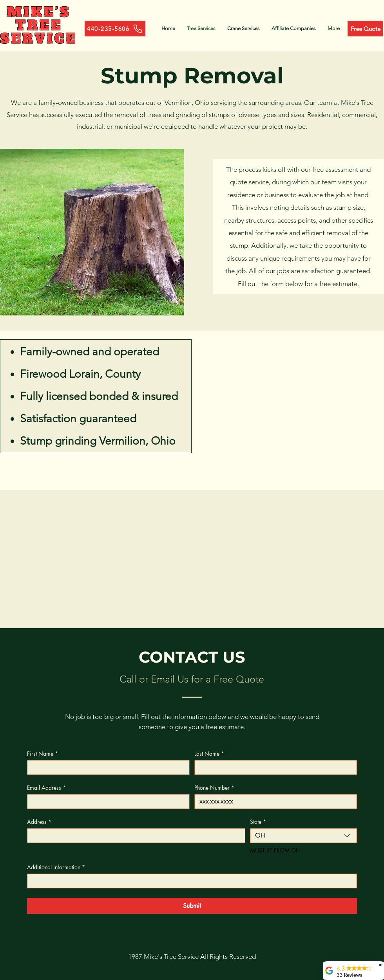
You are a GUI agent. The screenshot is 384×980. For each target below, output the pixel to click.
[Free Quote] (365, 29)
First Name (43, 754)
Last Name (209, 754)
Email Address (46, 788)
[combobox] (303, 836)
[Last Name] (273, 767)
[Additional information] (190, 881)
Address (39, 822)
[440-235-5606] (115, 29)
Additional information (56, 867)
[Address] (134, 836)
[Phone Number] (273, 802)
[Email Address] (106, 802)
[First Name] (106, 767)
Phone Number (214, 788)
